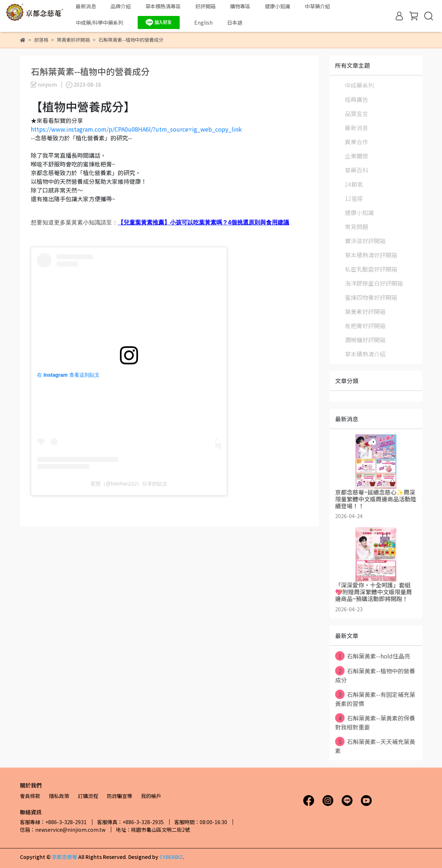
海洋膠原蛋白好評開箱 (374, 283)
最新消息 (86, 6)
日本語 (235, 22)
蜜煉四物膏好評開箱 (371, 297)
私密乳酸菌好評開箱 (371, 269)
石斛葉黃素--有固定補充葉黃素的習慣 (375, 699)
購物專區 (240, 6)
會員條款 (30, 796)
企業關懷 (356, 156)
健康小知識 (278, 6)
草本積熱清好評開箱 (371, 255)
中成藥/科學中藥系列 (99, 22)
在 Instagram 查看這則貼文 (68, 375)
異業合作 (356, 142)
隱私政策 (59, 796)
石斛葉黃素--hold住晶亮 (373, 656)
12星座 (354, 198)
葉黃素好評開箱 (365, 311)
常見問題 (356, 227)
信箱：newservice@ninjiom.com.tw (63, 830)
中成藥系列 (359, 85)
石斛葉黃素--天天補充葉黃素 (375, 746)
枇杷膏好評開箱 (365, 326)
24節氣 (354, 184)
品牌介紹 (121, 6)
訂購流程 (88, 796)
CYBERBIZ (171, 857)
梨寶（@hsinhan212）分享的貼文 (129, 484)
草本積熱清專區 (163, 6)
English (203, 22)
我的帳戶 (151, 796)
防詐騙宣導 (120, 796)
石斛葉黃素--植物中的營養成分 (375, 675)
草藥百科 (356, 170)
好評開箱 (205, 6)
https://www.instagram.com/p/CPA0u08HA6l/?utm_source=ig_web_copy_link (136, 129)
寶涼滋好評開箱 (365, 241)
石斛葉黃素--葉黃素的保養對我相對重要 (375, 722)
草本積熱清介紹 (365, 354)
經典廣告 (356, 99)
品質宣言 (356, 113)
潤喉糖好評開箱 (365, 340)
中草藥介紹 (317, 6)
